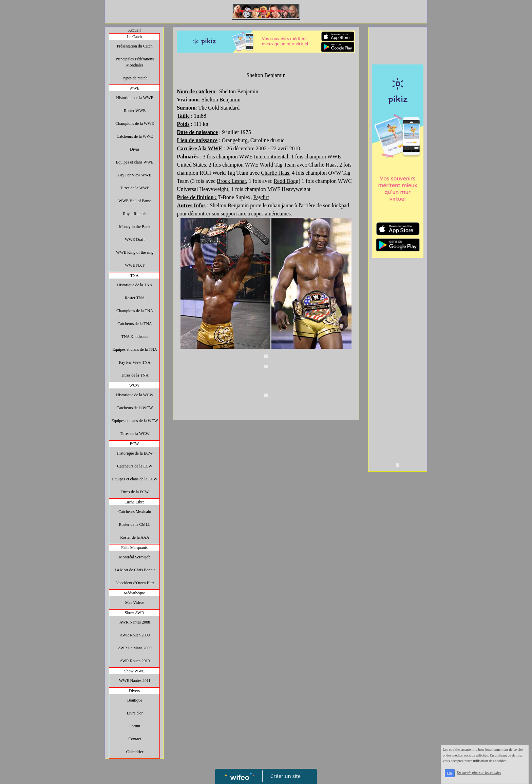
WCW (135, 385)
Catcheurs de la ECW (135, 466)
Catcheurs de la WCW (135, 408)
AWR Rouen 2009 (135, 635)
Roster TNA (135, 298)
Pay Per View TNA (135, 362)
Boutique (135, 700)
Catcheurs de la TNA (135, 324)
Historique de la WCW (135, 395)
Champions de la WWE (135, 123)
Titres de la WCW (135, 434)
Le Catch (134, 37)
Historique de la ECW (135, 453)
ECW (135, 444)
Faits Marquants (134, 548)
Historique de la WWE (135, 98)
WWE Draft (135, 240)
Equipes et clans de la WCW (135, 421)
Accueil (134, 30)
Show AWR (135, 613)
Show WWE (134, 671)
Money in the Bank (135, 227)
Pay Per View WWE (135, 175)
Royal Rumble (135, 214)
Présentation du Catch (135, 46)
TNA (135, 275)
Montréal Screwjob (135, 557)
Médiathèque (135, 593)
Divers (134, 691)
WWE (134, 88)
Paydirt (261, 197)
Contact (135, 739)
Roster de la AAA (135, 537)
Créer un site (286, 776)
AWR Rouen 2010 (135, 661)
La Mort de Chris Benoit (135, 570)
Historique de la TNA (135, 285)
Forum (135, 726)
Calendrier (135, 752)
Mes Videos (135, 603)
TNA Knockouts (135, 337)
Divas (135, 149)
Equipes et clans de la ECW (135, 479)
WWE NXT (135, 265)
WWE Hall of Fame (135, 201)
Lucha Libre (135, 502)
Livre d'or (135, 713)
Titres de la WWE (135, 188)
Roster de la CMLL (135, 524)
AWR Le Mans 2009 (135, 648)
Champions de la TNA (135, 311)
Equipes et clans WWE (135, 162)
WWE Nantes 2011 (135, 681)
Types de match (135, 78)
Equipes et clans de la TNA (135, 349)
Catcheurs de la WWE (135, 136)
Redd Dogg (286, 181)
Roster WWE (135, 111)
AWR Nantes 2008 (135, 622)
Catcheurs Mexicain (135, 512)
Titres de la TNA (135, 375)
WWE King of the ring (135, 252)
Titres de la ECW (135, 492)
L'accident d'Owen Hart (135, 583)
